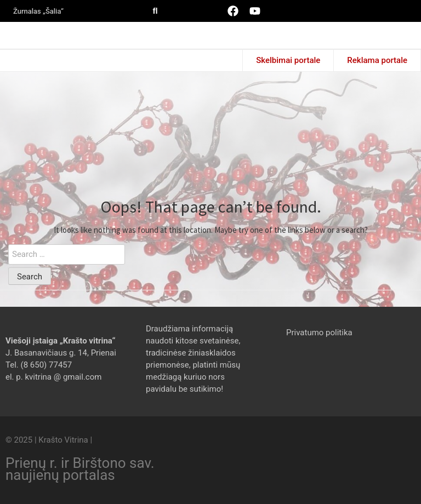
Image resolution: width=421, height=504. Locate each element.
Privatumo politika (319, 333)
